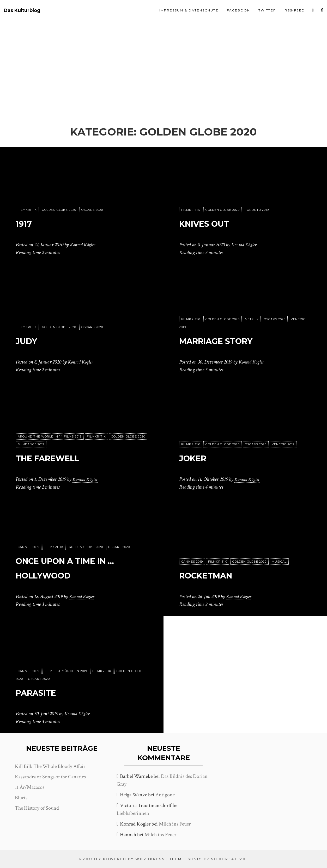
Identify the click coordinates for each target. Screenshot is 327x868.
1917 (26, 223)
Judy (30, 340)
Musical (279, 562)
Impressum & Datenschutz (189, 10)
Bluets (21, 798)
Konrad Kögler (84, 245)
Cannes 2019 (29, 547)
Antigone (165, 795)
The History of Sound (37, 808)
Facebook (238, 10)
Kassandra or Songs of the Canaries (50, 777)
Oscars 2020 (92, 210)
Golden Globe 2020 (59, 210)
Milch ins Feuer (175, 824)
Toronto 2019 (257, 210)
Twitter (267, 10)
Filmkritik (27, 210)
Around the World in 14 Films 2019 (50, 436)
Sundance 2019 (31, 444)
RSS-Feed (295, 10)
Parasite (43, 692)
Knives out (212, 223)
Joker (197, 457)
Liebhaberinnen (133, 813)
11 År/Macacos (30, 787)
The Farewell (58, 457)
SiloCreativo (229, 859)
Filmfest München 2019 (66, 671)
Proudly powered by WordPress (122, 859)
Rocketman (215, 575)
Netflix (252, 319)
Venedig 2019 (283, 444)
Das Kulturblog (22, 11)
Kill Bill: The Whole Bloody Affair (50, 766)
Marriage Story (229, 340)
